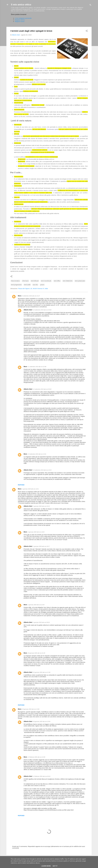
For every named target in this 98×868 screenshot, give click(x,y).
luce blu (35, 285)
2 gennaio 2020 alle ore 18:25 (36, 532)
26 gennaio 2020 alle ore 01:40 (37, 653)
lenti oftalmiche (68, 281)
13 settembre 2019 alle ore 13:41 (37, 454)
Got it (55, 866)
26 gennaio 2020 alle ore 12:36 (42, 672)
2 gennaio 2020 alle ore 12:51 (30, 489)
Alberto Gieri (28, 310)
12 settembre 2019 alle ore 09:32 (42, 389)
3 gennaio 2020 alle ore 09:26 (41, 622)
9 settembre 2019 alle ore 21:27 (31, 296)
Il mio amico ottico (21, 5)
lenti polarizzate (80, 281)
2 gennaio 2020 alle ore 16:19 (41, 506)
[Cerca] (90, 5)
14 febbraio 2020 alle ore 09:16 (42, 776)
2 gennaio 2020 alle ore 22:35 (36, 605)
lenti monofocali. (46, 281)
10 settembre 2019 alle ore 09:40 (42, 310)
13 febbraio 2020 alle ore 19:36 (37, 757)
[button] (87, 31)
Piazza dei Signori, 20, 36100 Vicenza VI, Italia (33, 288)
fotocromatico (15, 281)
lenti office (57, 281)
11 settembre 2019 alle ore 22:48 (37, 367)
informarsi (25, 281)
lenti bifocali (35, 281)
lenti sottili (27, 285)
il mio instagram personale (23, 18)
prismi (42, 285)
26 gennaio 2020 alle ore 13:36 (31, 709)
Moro (20, 296)
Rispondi (21, 485)
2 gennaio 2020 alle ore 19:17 (41, 546)
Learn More (46, 866)
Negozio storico (20, 20)
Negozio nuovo (20, 21)
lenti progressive (16, 285)
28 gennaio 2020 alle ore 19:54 (42, 721)
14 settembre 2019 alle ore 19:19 (42, 470)
